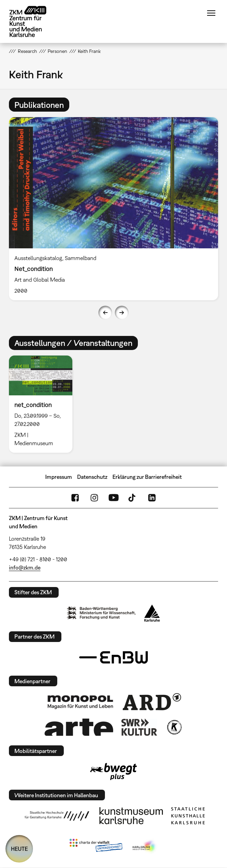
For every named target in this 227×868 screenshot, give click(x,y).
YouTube (113, 498)
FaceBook (75, 498)
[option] (113, 208)
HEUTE (19, 849)
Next (122, 313)
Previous (105, 313)
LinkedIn (152, 498)
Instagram (94, 498)
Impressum (59, 477)
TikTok (133, 498)
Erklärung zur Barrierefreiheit (147, 477)
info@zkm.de (25, 567)
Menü (211, 13)
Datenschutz (92, 477)
